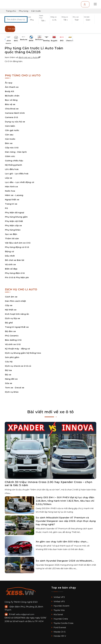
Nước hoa (10, 191)
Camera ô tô (11, 117)
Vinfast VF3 (58, 597)
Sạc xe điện (11, 234)
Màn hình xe (11, 187)
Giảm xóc (10, 156)
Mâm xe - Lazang (14, 195)
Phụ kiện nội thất (14, 221)
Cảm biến (10, 126)
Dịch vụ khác (12, 392)
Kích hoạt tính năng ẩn (17, 314)
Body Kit (10, 91)
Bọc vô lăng (11, 100)
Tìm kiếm (11, 29)
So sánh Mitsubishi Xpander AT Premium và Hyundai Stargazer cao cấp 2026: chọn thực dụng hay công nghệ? (66, 521)
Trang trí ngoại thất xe (17, 327)
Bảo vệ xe (10, 104)
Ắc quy (9, 83)
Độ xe (8, 375)
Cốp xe (9, 305)
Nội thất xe (11, 310)
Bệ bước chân (12, 96)
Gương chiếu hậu (14, 161)
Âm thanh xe (12, 87)
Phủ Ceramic (12, 336)
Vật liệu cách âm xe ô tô (18, 243)
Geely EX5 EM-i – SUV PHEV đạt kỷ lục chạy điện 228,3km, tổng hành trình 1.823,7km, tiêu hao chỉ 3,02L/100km (65, 501)
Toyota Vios (58, 610)
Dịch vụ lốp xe (12, 318)
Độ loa (8, 370)
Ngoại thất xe (12, 200)
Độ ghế (9, 323)
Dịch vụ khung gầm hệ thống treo (23, 353)
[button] (33, 20)
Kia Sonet (57, 614)
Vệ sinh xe (10, 264)
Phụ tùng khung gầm (16, 217)
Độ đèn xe (10, 331)
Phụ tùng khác (13, 230)
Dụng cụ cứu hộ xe (15, 122)
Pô (6, 208)
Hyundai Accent (60, 606)
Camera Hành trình (15, 113)
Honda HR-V (59, 636)
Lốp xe (9, 178)
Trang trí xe (11, 204)
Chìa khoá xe (12, 109)
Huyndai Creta (60, 619)
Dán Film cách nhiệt (15, 301)
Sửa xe (9, 383)
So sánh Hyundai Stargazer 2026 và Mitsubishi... (65, 561)
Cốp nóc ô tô (12, 148)
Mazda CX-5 (58, 632)
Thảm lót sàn (12, 238)
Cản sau (9, 135)
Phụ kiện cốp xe (13, 225)
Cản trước (10, 139)
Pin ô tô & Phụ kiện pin (17, 277)
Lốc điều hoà (12, 169)
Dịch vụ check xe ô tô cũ (18, 366)
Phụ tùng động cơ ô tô (17, 247)
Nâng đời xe (11, 379)
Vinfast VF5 (58, 601)
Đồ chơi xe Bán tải (15, 260)
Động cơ (10, 251)
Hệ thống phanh (13, 165)
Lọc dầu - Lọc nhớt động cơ (20, 182)
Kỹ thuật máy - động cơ (17, 349)
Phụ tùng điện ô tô (15, 273)
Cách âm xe (11, 297)
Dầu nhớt (10, 256)
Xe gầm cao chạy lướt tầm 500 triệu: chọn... (62, 542)
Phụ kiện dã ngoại (15, 213)
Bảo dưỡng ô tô (13, 340)
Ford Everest (59, 627)
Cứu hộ (9, 362)
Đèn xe (9, 143)
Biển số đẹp (11, 269)
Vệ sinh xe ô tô (13, 344)
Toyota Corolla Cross (62, 623)
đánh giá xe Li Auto (30, 57)
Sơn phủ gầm (12, 357)
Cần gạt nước (12, 130)
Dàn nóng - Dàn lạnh (16, 152)
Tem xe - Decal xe (15, 388)
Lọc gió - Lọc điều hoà (17, 174)
